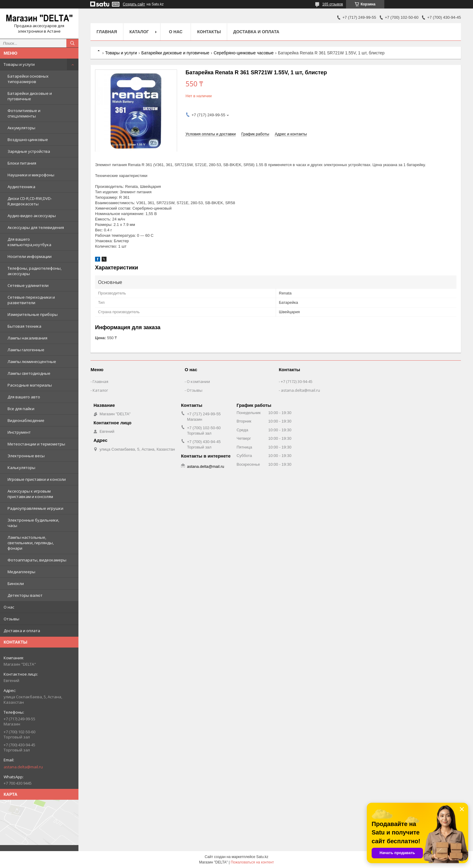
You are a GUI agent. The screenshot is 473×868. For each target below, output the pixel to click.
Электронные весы (26, 456)
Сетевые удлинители (28, 285)
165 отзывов (333, 4)
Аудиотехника (21, 187)
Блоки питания (22, 163)
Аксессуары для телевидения (36, 227)
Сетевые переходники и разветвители (31, 300)
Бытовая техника (24, 326)
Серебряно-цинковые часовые (244, 53)
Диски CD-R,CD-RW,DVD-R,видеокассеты (30, 201)
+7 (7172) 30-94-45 (297, 381)
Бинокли (16, 583)
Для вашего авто (24, 397)
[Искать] (72, 43)
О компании (198, 381)
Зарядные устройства (29, 151)
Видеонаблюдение (26, 420)
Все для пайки (21, 409)
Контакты (209, 32)
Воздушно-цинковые (28, 140)
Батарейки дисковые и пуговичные (30, 96)
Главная (107, 32)
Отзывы (11, 619)
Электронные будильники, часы (33, 523)
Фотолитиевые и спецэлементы (24, 113)
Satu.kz (262, 857)
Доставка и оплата (22, 631)
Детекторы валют (25, 595)
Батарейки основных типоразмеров (28, 79)
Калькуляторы (21, 468)
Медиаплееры (21, 572)
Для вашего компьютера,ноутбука (29, 242)
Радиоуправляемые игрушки (35, 508)
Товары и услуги (19, 64)
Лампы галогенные (26, 350)
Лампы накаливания (27, 338)
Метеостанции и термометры (36, 444)
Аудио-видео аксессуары (32, 216)
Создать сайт (134, 4)
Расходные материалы (30, 385)
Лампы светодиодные (29, 373)
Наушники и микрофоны (31, 175)
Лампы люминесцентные (32, 362)
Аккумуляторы (21, 128)
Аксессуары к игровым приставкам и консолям (30, 494)
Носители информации (30, 256)
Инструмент (19, 432)
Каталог (139, 32)
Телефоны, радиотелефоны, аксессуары (35, 271)
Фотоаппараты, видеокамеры (37, 560)
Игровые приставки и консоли (37, 479)
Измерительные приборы (33, 314)
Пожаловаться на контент (252, 862)
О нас (9, 607)
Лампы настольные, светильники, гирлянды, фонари (31, 543)
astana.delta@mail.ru (23, 767)
